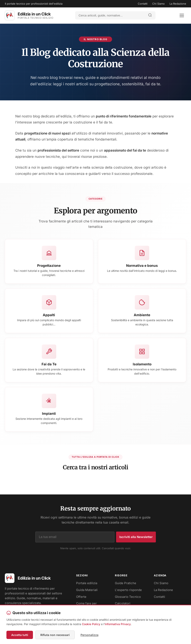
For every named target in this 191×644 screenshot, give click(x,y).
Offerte (81, 597)
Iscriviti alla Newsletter (136, 537)
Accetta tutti (20, 635)
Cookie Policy (91, 624)
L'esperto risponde (128, 590)
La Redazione (178, 4)
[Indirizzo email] (75, 537)
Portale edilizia (87, 583)
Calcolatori (123, 604)
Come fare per (86, 604)
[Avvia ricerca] (150, 15)
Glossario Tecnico (128, 597)
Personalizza (89, 635)
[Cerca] (110, 15)
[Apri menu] (182, 15)
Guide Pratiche (126, 583)
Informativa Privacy (118, 624)
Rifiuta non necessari (55, 635)
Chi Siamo (158, 4)
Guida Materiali (87, 590)
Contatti (143, 4)
